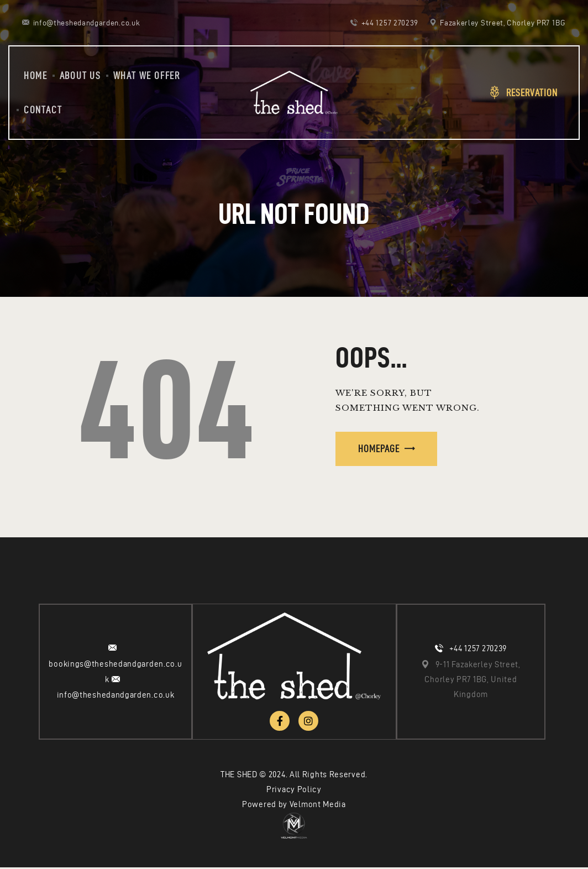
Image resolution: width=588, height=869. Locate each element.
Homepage (379, 449)
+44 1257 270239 (478, 650)
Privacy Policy (294, 791)
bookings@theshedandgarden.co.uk (115, 672)
